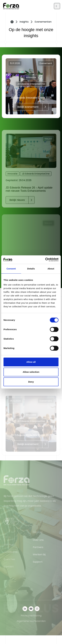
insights (24, 22)
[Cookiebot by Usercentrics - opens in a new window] (45, 260)
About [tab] (51, 269)
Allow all (31, 362)
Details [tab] (31, 269)
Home (12, 22)
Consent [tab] (11, 269)
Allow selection (31, 372)
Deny (31, 382)
